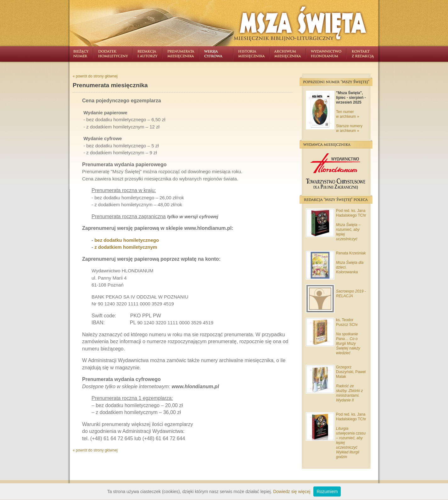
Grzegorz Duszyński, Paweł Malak (351, 372)
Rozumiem (327, 491)
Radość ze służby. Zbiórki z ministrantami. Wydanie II (349, 393)
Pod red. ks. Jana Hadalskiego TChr (351, 213)
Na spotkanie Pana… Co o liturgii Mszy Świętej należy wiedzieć (348, 344)
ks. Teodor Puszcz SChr (347, 322)
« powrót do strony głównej (95, 76)
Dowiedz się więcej (292, 491)
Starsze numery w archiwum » (349, 128)
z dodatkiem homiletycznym (126, 247)
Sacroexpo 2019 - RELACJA (351, 294)
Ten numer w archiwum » (347, 114)
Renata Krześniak (351, 253)
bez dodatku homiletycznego (127, 240)
